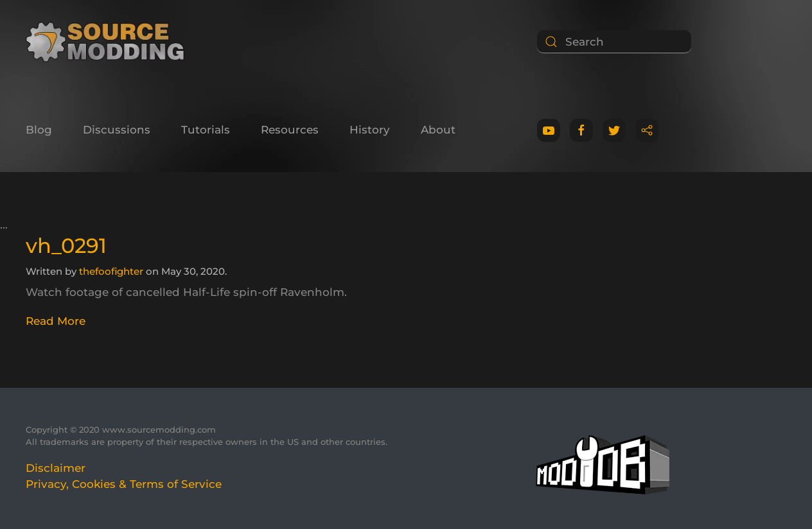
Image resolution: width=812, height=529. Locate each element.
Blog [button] (39, 130)
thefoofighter (111, 271)
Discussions (117, 130)
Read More (56, 321)
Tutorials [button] (206, 130)
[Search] (614, 42)
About (438, 130)
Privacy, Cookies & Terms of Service (124, 484)
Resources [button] (290, 130)
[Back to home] (110, 42)
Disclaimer (56, 468)
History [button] (370, 130)
